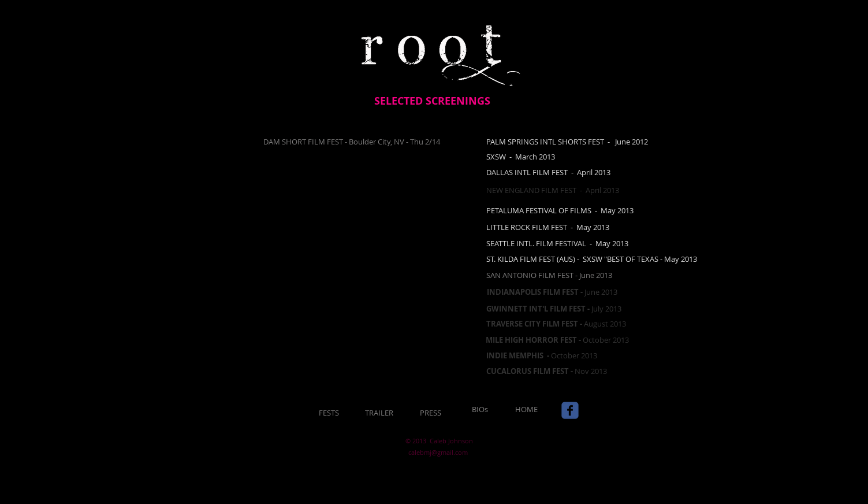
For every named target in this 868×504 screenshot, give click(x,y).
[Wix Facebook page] (570, 410)
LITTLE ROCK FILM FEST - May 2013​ (548, 227)
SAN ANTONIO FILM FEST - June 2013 (549, 275)
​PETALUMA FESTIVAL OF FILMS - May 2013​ (560, 210)
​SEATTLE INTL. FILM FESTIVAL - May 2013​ (557, 243)
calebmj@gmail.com (438, 452)
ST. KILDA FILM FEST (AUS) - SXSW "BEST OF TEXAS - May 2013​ (592, 259)
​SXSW (496, 157)
